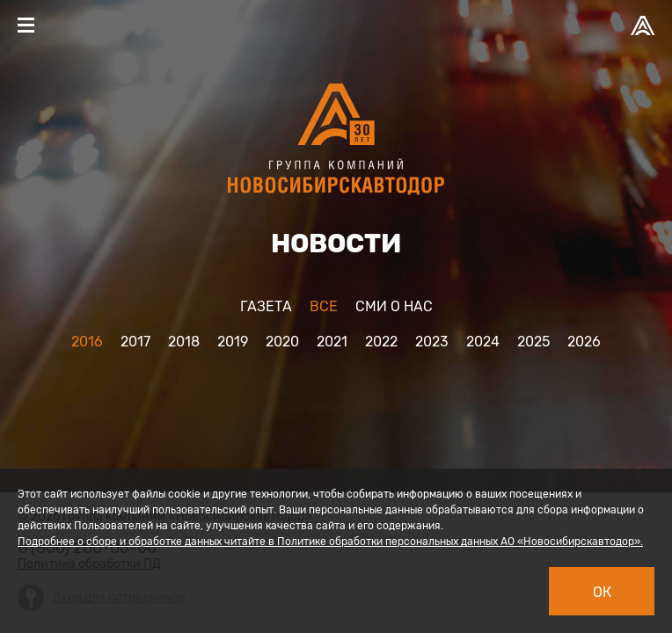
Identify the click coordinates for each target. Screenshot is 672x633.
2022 (381, 342)
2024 (483, 342)
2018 (184, 342)
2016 (87, 342)
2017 (135, 342)
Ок (602, 592)
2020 (282, 342)
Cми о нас (394, 306)
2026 (584, 342)
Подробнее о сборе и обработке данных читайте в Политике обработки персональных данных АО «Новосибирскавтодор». (330, 542)
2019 (233, 342)
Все (324, 306)
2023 (432, 342)
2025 (533, 342)
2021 (332, 342)
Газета (266, 306)
